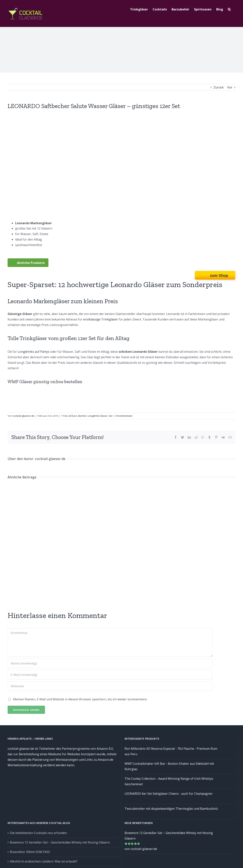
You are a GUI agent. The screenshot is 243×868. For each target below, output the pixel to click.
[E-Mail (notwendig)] (110, 675)
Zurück (219, 87)
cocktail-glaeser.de (24, 416)
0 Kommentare (124, 416)
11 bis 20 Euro (69, 416)
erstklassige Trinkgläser (101, 319)
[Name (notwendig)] (110, 663)
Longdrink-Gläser (97, 416)
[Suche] (229, 9)
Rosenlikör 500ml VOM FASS (30, 852)
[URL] (110, 686)
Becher (82, 416)
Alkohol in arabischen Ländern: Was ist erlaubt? (44, 861)
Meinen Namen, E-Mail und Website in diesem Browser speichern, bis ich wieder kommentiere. (80, 699)
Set (110, 416)
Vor (230, 87)
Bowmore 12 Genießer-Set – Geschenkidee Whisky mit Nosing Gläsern (60, 842)
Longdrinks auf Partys (34, 352)
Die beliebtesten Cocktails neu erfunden (38, 833)
